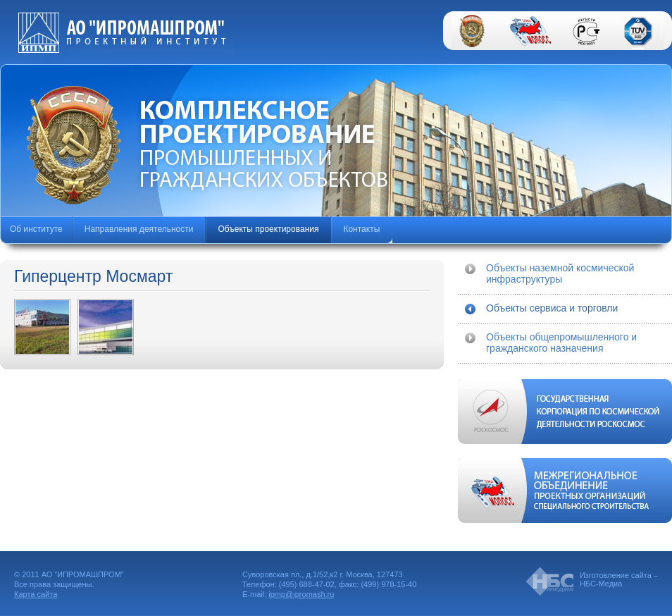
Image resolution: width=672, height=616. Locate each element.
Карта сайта (36, 594)
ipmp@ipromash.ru (301, 594)
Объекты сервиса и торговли (552, 308)
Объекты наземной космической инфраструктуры (560, 273)
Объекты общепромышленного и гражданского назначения (561, 343)
